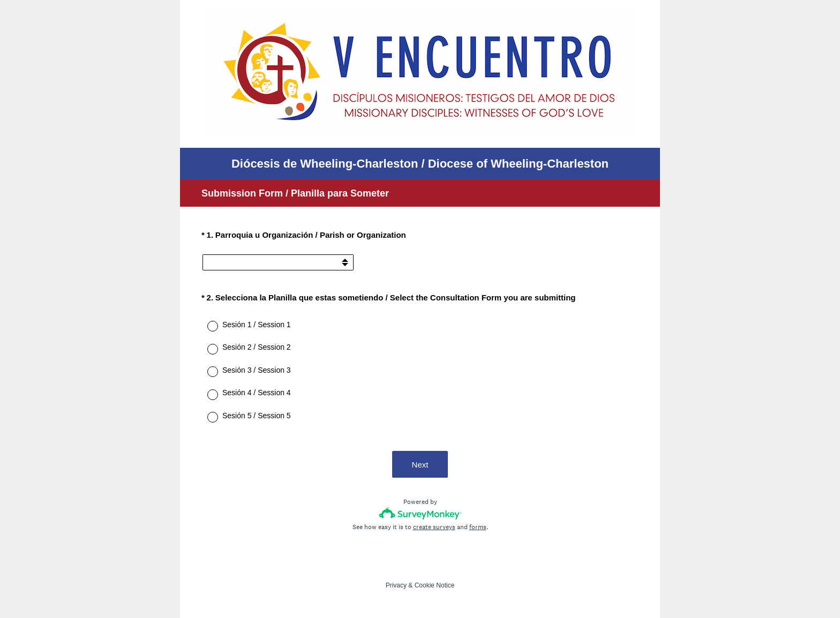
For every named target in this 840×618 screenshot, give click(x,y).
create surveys (434, 527)
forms (478, 527)
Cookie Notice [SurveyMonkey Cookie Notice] (435, 585)
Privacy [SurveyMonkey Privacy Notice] (396, 585)
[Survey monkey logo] (420, 513)
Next (420, 465)
